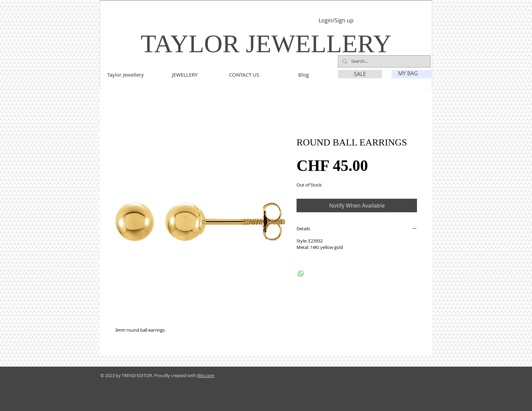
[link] (412, 73)
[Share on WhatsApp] (301, 274)
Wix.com (206, 375)
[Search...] (384, 61)
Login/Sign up (336, 21)
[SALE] (360, 74)
